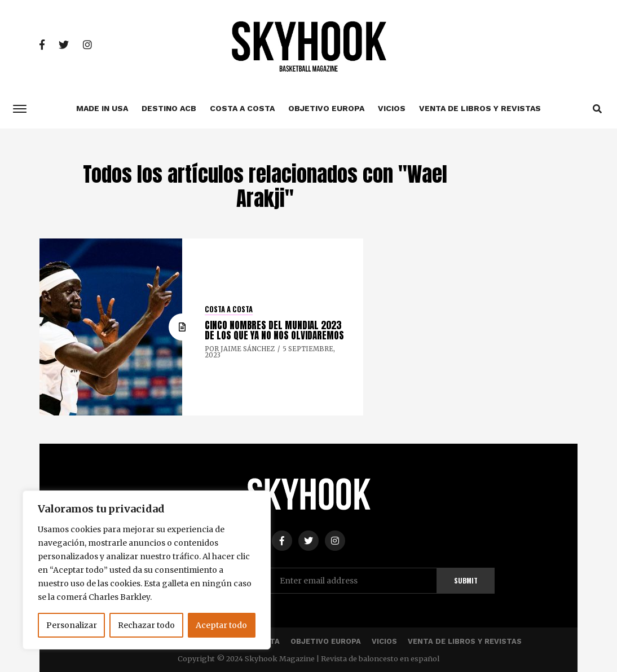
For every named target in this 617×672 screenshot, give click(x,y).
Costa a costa (242, 108)
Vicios (392, 108)
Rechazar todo (146, 625)
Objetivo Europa (326, 108)
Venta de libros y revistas (480, 108)
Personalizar (72, 625)
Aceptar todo (221, 625)
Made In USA (102, 108)
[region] (147, 570)
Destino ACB (169, 108)
